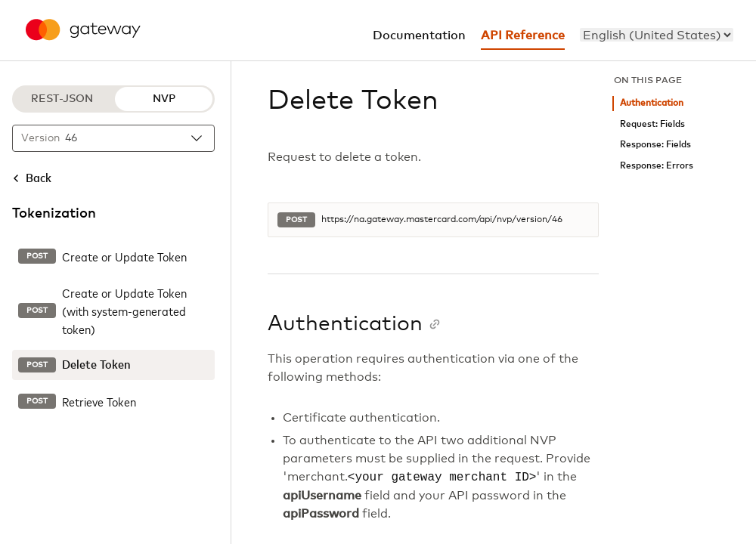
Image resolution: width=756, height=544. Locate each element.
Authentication (652, 103)
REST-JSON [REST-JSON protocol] (62, 99)
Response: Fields (655, 145)
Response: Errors (657, 166)
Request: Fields (652, 124)
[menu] (657, 35)
